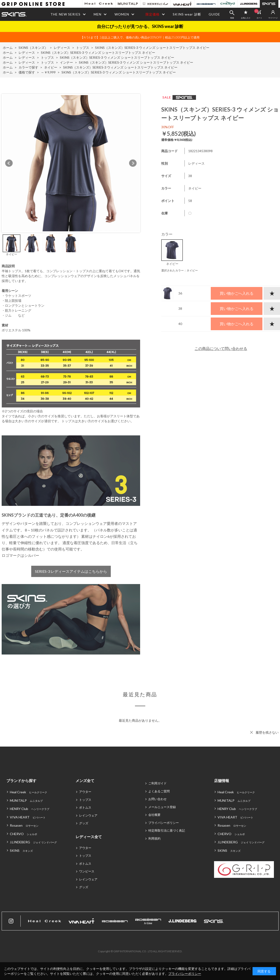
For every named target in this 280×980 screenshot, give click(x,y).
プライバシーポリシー (164, 823)
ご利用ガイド (157, 783)
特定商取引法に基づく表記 (167, 830)
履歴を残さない (267, 732)
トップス (85, 800)
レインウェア (88, 815)
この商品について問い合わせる (221, 348)
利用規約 (154, 838)
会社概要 (154, 815)
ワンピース (87, 871)
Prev (9, 163)
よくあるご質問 (159, 791)
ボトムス (85, 807)
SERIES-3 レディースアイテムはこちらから (71, 571)
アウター (85, 792)
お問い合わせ (157, 799)
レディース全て (89, 837)
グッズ (84, 823)
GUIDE (215, 14)
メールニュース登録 (162, 807)
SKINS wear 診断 (187, 14)
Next (133, 163)
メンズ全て (85, 781)
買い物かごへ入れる (237, 293)
